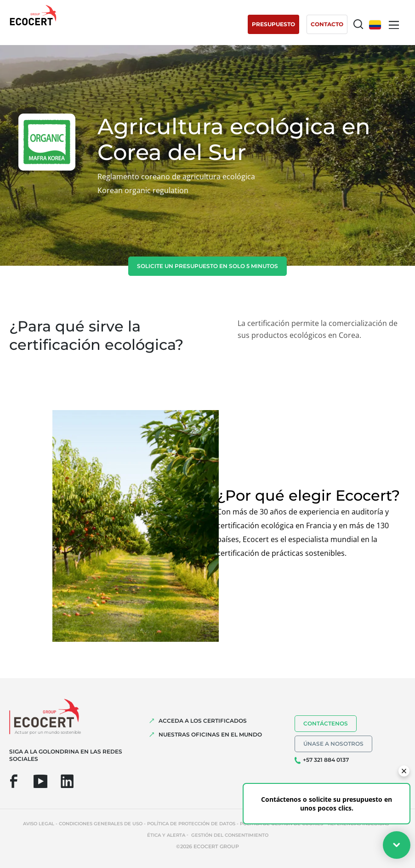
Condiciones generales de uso (101, 824)
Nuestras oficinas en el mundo (210, 734)
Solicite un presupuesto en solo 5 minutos (207, 266)
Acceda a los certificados (203, 721)
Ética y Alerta (166, 835)
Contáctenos (326, 723)
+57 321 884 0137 (326, 760)
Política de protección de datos (191, 824)
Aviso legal (39, 824)
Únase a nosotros (333, 744)
